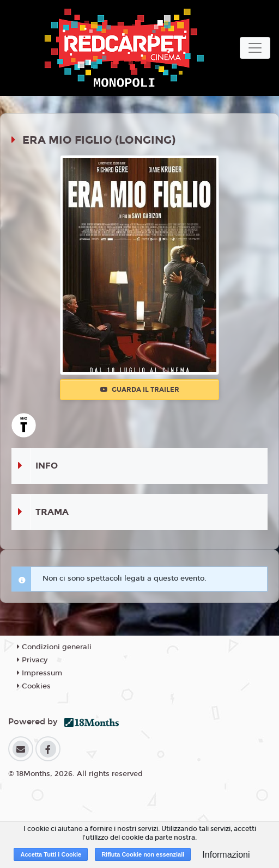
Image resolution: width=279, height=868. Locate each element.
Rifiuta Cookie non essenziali (143, 854)
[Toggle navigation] (255, 48)
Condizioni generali (54, 647)
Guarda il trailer (140, 390)
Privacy (32, 660)
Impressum (40, 673)
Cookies (34, 686)
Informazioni (226, 855)
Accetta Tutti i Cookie (51, 854)
